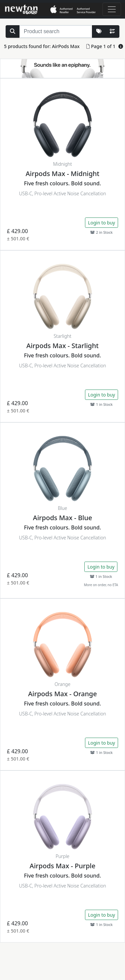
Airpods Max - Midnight (62, 174)
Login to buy (102, 223)
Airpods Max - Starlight (62, 346)
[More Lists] (99, 31)
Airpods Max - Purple (63, 866)
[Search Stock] (13, 31)
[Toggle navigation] (112, 9)
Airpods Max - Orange (62, 694)
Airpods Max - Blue (63, 518)
